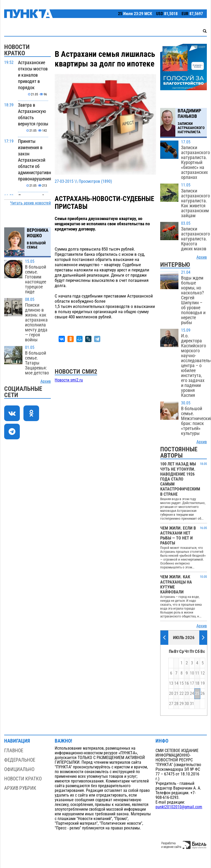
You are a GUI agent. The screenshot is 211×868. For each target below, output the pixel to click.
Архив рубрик (20, 788)
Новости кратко (23, 779)
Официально (19, 769)
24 (192, 694)
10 (192, 673)
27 (171, 704)
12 (203, 673)
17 (192, 683)
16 (187, 683)
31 (192, 704)
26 (203, 694)
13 (171, 683)
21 (176, 694)
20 (171, 694)
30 (187, 704)
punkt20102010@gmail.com (179, 807)
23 (187, 694)
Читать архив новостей (30, 203)
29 (182, 704)
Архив (46, 381)
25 (197, 694)
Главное (14, 751)
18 (197, 683)
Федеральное (20, 760)
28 (176, 704)
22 (182, 694)
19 (203, 683)
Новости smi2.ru (69, 380)
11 (197, 673)
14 (176, 683)
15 (182, 683)
